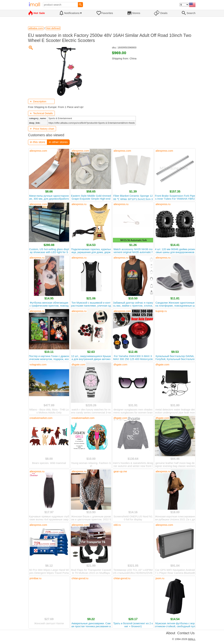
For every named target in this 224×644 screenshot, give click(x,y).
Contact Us (186, 633)
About (171, 633)
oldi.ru (117, 525)
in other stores (58, 142)
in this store (38, 142)
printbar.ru (36, 578)
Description (38, 101)
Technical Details (41, 113)
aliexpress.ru (79, 204)
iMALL (192, 639)
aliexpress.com (38, 151)
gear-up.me (120, 471)
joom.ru (160, 578)
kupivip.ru (161, 311)
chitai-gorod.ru (80, 578)
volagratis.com (38, 364)
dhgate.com (78, 364)
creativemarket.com (41, 418)
